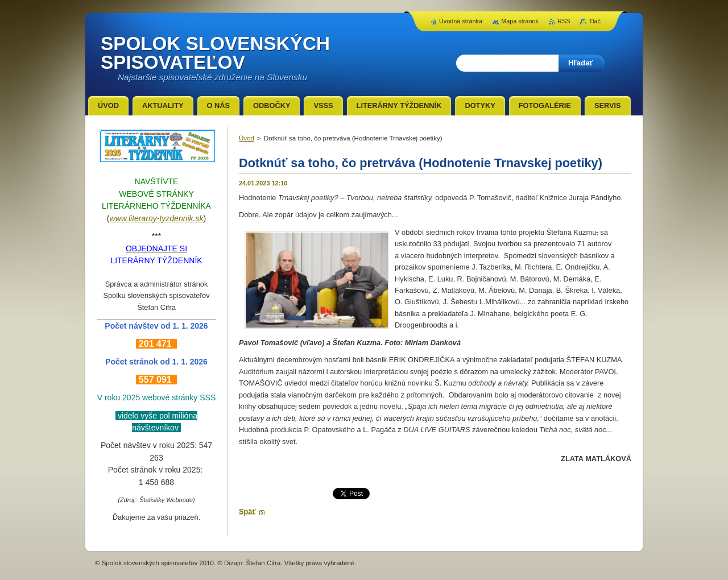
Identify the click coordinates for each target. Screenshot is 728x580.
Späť (247, 511)
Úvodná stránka (461, 21)
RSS (564, 21)
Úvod (247, 138)
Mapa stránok (520, 21)
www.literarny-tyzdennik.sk (157, 218)
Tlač (595, 21)
